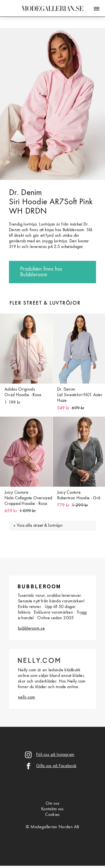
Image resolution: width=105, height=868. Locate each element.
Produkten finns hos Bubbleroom (41, 272)
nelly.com (27, 697)
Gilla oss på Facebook (56, 766)
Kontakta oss (53, 809)
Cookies (52, 815)
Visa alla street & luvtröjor (40, 526)
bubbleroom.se (31, 628)
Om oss (53, 804)
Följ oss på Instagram (55, 755)
